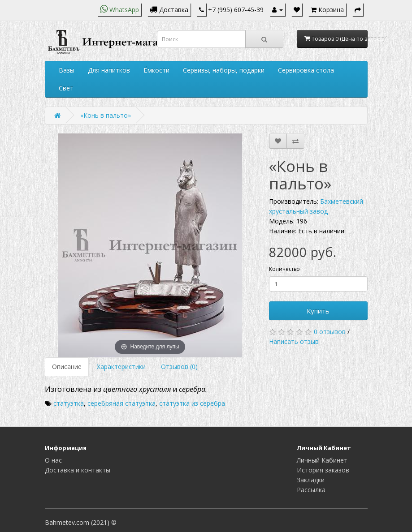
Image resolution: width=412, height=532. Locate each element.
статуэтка (69, 403)
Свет (66, 88)
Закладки (311, 480)
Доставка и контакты (78, 470)
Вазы (67, 70)
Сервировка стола (306, 70)
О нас (53, 460)
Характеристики (121, 367)
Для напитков (109, 70)
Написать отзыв (294, 341)
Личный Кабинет (322, 460)
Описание (67, 367)
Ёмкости (156, 70)
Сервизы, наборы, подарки (224, 70)
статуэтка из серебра (192, 403)
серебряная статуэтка (121, 403)
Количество (284, 269)
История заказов (323, 470)
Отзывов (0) (179, 367)
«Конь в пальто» (106, 115)
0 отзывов (330, 332)
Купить (318, 311)
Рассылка (311, 490)
